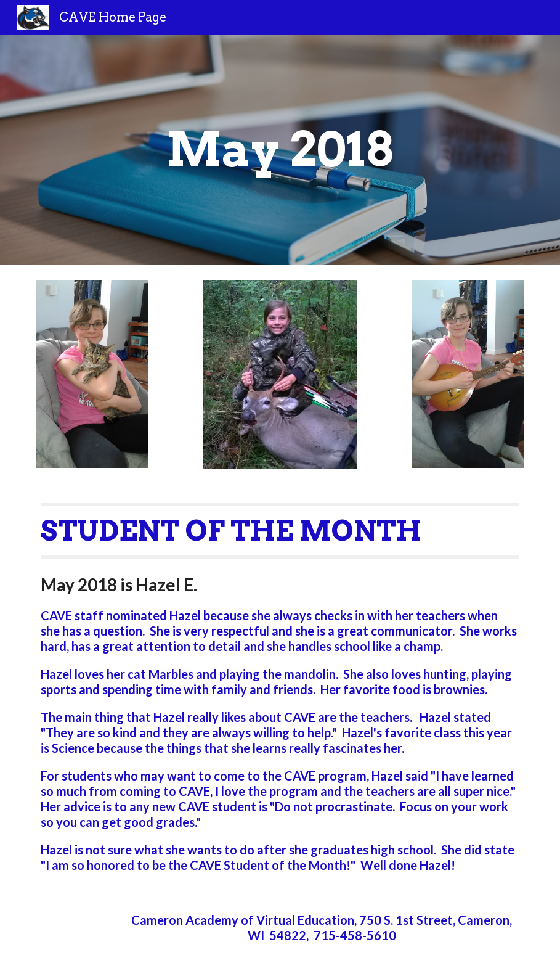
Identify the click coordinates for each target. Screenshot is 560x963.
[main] (280, 150)
